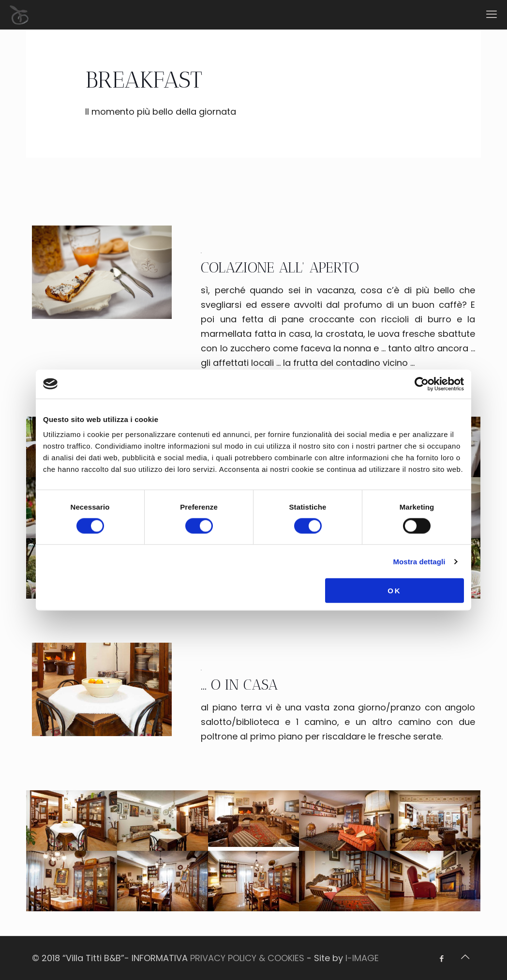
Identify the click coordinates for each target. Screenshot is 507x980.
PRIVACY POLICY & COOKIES (247, 958)
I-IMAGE (362, 958)
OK (395, 591)
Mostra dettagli (419, 561)
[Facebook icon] (441, 958)
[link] (102, 272)
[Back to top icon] (465, 957)
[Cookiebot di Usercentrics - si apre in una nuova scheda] (422, 384)
